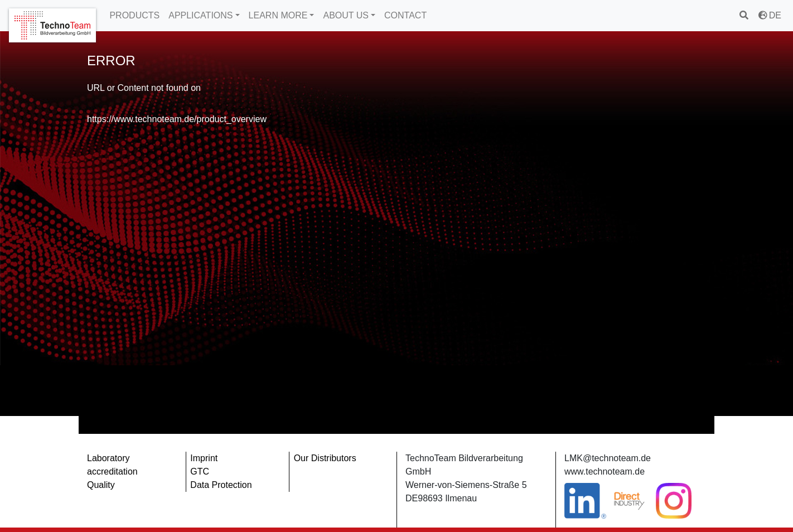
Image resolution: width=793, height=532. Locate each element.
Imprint (204, 458)
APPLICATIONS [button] (200, 15)
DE (770, 15)
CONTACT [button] (405, 15)
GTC (200, 471)
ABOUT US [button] (346, 15)
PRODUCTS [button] (134, 15)
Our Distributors (325, 458)
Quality (101, 485)
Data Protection (221, 485)
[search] (745, 15)
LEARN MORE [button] (278, 15)
